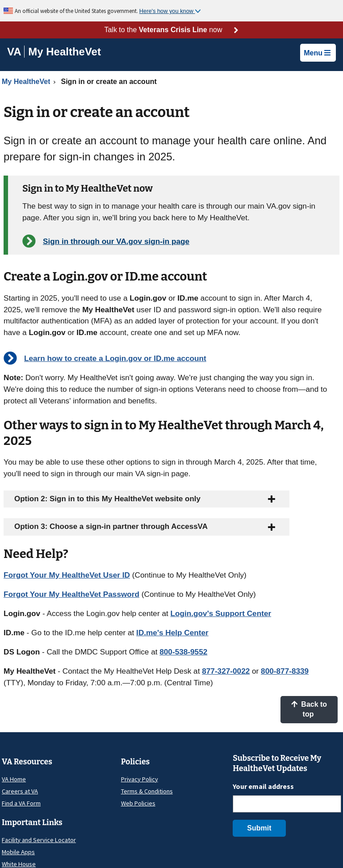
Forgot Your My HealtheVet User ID (67, 575)
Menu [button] (317, 53)
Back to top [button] (309, 709)
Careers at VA (20, 791)
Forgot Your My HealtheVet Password (71, 594)
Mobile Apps (18, 852)
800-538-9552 (183, 652)
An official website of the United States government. (77, 11)
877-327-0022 (226, 671)
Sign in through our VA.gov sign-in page (116, 241)
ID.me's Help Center (172, 633)
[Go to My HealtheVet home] (65, 53)
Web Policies (138, 803)
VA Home (14, 779)
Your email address (263, 786)
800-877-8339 (285, 671)
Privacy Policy (140, 779)
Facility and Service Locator (39, 840)
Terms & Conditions (147, 791)
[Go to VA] (16, 52)
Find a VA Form (21, 803)
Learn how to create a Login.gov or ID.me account (115, 358)
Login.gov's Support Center (221, 613)
